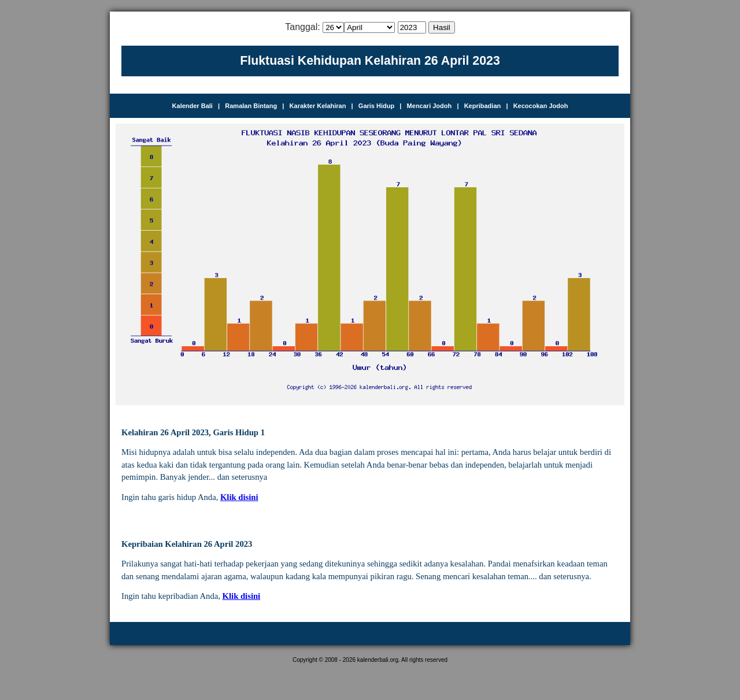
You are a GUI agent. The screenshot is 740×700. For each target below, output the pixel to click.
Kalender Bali (193, 106)
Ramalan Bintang (251, 106)
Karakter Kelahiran (318, 106)
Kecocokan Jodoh (541, 106)
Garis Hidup (376, 106)
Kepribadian (483, 106)
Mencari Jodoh (430, 106)
